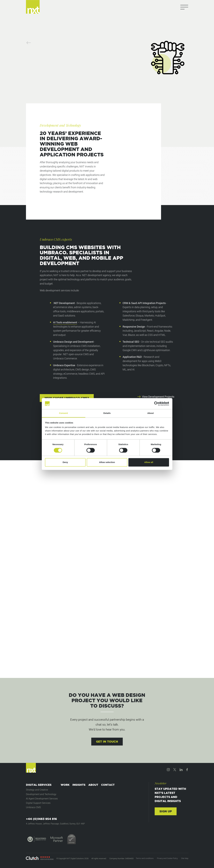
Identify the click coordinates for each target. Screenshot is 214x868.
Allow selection (107, 462)
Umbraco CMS (33, 807)
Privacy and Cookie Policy (167, 858)
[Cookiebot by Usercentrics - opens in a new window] (156, 404)
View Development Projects (156, 397)
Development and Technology (41, 794)
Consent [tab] (63, 413)
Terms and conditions (145, 858)
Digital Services (39, 785)
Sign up (166, 811)
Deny (65, 462)
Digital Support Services (38, 803)
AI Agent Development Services (42, 799)
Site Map (185, 858)
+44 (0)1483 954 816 (41, 819)
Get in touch (107, 741)
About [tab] (151, 413)
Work (65, 785)
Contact (108, 785)
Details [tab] (107, 413)
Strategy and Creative (37, 790)
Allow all (149, 462)
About (93, 785)
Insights (79, 785)
